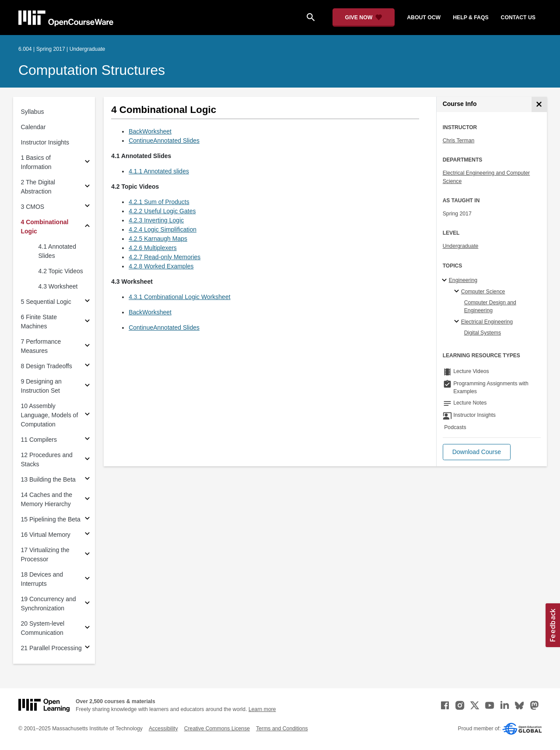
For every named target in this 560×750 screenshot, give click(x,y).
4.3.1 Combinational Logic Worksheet (179, 297)
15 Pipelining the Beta (51, 519)
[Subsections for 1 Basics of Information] (87, 163)
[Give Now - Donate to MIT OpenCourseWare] (364, 18)
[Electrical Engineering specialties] (458, 322)
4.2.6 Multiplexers (153, 248)
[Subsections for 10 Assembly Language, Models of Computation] (87, 415)
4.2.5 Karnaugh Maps (158, 239)
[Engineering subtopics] (446, 281)
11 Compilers (39, 440)
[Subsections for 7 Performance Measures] (87, 347)
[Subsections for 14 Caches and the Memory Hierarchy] (87, 500)
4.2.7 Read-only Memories (164, 257)
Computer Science (483, 292)
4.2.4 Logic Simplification (163, 229)
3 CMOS (33, 207)
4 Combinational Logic (45, 227)
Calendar (33, 127)
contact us (518, 18)
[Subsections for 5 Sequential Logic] (87, 302)
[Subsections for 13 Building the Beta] (87, 480)
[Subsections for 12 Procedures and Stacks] (87, 460)
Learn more (262, 709)
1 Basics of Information (36, 162)
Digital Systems (483, 333)
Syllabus (33, 112)
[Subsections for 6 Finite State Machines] (87, 322)
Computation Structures (92, 70)
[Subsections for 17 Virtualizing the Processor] (87, 555)
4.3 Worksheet (58, 286)
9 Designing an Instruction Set (41, 386)
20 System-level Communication (43, 628)
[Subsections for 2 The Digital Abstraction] (87, 187)
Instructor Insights (45, 142)
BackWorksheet (150, 131)
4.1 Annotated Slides (57, 251)
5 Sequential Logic (46, 302)
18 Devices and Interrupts (42, 579)
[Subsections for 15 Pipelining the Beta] (87, 519)
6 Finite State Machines (39, 322)
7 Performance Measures (41, 346)
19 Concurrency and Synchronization (49, 604)
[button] (477, 452)
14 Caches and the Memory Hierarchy (47, 499)
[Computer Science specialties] (458, 292)
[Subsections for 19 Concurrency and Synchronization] (87, 604)
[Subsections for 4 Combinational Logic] (87, 227)
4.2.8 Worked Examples (161, 266)
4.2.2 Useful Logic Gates (162, 211)
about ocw (424, 18)
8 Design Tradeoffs (47, 366)
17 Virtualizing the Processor (45, 555)
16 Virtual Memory (46, 535)
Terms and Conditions (282, 729)
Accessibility (163, 729)
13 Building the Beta (48, 479)
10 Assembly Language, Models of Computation (50, 415)
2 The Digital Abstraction (38, 187)
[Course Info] (539, 104)
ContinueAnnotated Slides (164, 141)
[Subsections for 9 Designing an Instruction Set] (87, 386)
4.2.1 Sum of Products (159, 202)
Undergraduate (461, 246)
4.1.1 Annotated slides (159, 171)
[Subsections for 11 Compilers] (87, 440)
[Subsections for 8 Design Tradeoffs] (87, 366)
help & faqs (471, 18)
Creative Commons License (217, 729)
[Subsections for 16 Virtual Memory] (87, 535)
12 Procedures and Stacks (47, 460)
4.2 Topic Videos (61, 271)
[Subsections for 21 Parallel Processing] (87, 648)
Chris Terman (459, 141)
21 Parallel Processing (51, 648)
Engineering (463, 280)
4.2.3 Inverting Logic (156, 220)
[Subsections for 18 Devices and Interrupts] (87, 579)
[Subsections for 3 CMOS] (87, 207)
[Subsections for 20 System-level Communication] (87, 629)
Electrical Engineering (487, 322)
